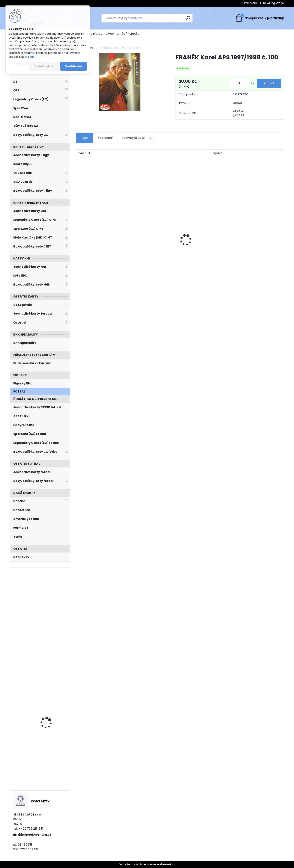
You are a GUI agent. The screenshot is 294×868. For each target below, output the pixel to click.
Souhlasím (73, 66)
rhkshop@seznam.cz (34, 835)
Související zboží (138, 138)
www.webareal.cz (162, 864)
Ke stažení (105, 138)
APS (91, 48)
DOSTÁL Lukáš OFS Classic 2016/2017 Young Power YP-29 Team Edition (100, 252)
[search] (188, 18)
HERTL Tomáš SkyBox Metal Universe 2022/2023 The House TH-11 (49, 666)
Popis (84, 138)
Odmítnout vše (44, 66)
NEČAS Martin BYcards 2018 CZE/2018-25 (49, 750)
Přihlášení (250, 3)
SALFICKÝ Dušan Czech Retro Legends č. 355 (152, 254)
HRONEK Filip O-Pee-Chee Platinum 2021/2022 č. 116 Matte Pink (51, 709)
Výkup (110, 34)
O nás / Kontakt (128, 34)
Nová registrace (274, 3)
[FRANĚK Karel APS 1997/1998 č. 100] (120, 82)
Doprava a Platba (90, 34)
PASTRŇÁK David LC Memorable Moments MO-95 (205, 255)
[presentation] (78, 234)
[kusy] (238, 83)
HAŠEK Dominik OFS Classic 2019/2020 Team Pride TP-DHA (258, 252)
